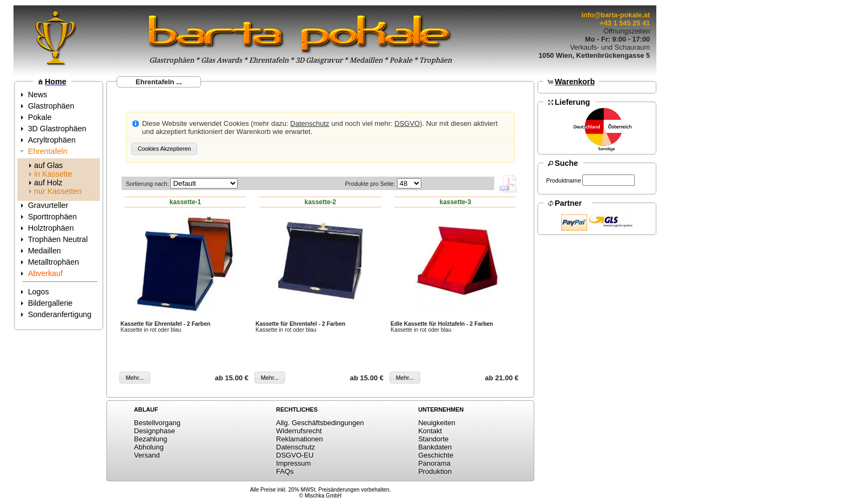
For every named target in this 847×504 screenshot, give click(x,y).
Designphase (154, 431)
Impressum (293, 463)
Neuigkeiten (437, 423)
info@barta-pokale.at (616, 15)
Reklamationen (300, 439)
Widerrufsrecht (299, 431)
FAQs (285, 471)
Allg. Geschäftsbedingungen (320, 423)
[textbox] (609, 180)
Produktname (563, 180)
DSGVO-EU (295, 455)
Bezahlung (150, 439)
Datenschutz (310, 123)
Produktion (435, 471)
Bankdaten (435, 447)
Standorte (433, 439)
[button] (164, 149)
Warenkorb (575, 82)
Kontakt (430, 431)
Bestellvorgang (157, 423)
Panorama (434, 463)
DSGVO (407, 123)
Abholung (149, 447)
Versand (147, 455)
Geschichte (436, 455)
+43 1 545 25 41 (625, 23)
